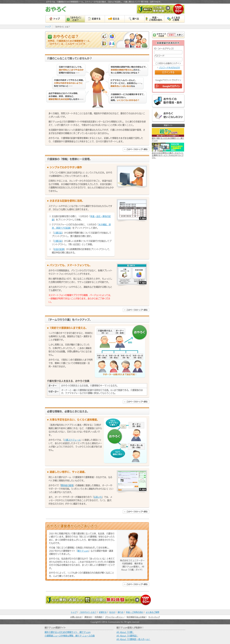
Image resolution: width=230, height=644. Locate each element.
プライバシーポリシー (114, 617)
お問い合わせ (76, 617)
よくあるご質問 (152, 612)
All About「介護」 (125, 632)
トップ (48, 27)
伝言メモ (98, 497)
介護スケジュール (72, 440)
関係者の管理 (67, 485)
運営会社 (88, 617)
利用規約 (98, 617)
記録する (103, 612)
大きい (180, 35)
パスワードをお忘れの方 (169, 68)
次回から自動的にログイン (170, 63)
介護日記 (58, 233)
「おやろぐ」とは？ (88, 612)
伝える (112, 612)
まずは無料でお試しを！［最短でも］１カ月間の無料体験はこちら (98, 600)
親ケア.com (83, 551)
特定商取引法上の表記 (136, 617)
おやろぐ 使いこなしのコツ (168, 115)
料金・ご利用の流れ (135, 612)
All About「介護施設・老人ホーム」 (133, 639)
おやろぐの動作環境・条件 (168, 101)
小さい (171, 35)
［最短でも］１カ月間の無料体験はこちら (161, 9)
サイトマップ (154, 617)
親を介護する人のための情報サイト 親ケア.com (68, 632)
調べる (121, 612)
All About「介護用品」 (127, 636)
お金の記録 (59, 249)
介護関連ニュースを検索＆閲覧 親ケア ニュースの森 (70, 636)
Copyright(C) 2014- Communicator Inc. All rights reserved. (115, 622)
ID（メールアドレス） (165, 49)
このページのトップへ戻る (137, 149)
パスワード (159, 56)
